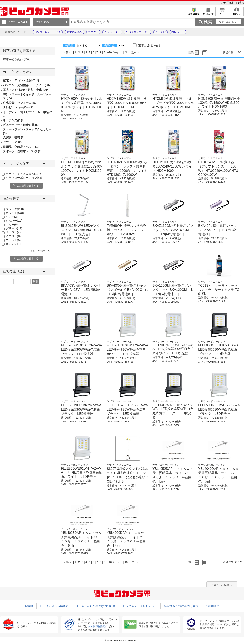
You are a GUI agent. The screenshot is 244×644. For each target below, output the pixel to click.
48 (126, 52)
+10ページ (113, 52)
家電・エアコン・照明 (21, 80)
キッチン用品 (14, 120)
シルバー (14, 221)
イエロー (13, 236)
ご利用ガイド (208, 13)
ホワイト (15, 213)
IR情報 (240, 3)
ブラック (15, 209)
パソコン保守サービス (48, 32)
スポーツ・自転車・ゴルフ (22, 151)
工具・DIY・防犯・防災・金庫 (26, 90)
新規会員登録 (194, 13)
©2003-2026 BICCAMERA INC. (122, 641)
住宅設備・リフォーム (20, 103)
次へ (134, 52)
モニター (93, 32)
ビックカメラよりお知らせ (140, 606)
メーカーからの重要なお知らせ (96, 606)
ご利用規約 (228, 3)
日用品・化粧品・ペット (21, 147)
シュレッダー (112, 32)
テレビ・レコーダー (19, 107)
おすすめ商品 (74, 32)
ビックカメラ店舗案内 (54, 606)
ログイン (237, 13)
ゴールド (13, 240)
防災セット (178, 32)
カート (222, 13)
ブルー (12, 225)
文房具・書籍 (14, 137)
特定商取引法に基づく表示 (181, 606)
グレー (12, 217)
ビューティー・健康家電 (21, 125)
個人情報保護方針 (98, 626)
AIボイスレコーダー (138, 32)
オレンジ (13, 244)
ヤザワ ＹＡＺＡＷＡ (24, 174)
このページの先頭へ (222, 585)
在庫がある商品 (17, 59)
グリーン (14, 228)
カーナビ (160, 32)
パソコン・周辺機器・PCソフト (27, 85)
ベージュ (13, 232)
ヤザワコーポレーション (24, 178)
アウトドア (12, 142)
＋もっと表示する (40, 251)
